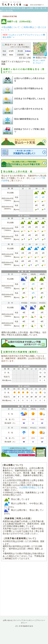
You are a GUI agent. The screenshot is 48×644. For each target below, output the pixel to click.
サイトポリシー (29, 620)
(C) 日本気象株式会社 (24, 626)
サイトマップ (18, 620)
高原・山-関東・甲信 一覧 (32, 8)
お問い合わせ (8, 620)
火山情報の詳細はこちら (30, 488)
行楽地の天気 (14, 8)
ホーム (4, 8)
